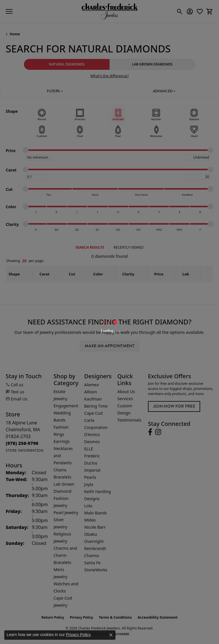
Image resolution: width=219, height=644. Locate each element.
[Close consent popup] (111, 635)
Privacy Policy (78, 635)
